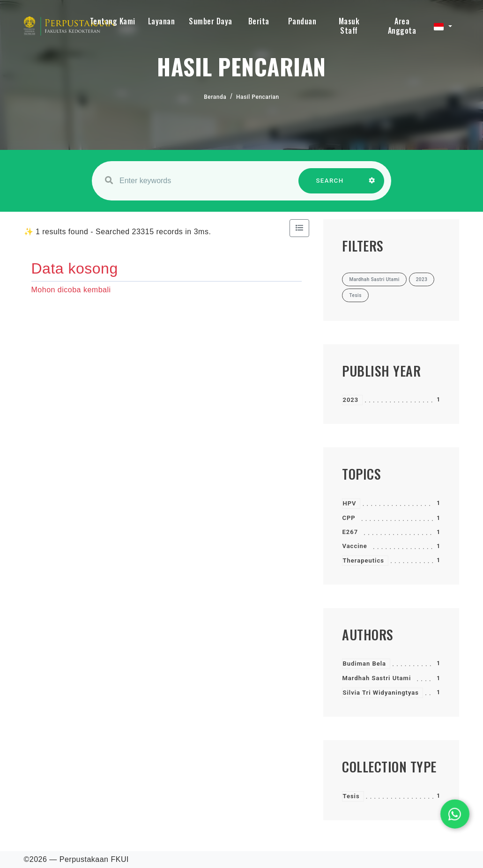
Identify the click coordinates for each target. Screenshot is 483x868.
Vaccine (354, 546)
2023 (350, 400)
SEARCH (330, 185)
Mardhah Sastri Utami (376, 678)
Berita (259, 21)
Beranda (215, 97)
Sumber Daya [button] (211, 21)
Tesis (351, 796)
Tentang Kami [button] (113, 21)
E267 (350, 532)
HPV (349, 503)
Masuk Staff (349, 26)
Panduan (302, 21)
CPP (349, 518)
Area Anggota (402, 26)
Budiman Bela (364, 664)
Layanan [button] (162, 21)
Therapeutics (363, 560)
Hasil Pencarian (258, 97)
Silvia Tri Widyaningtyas (380, 693)
